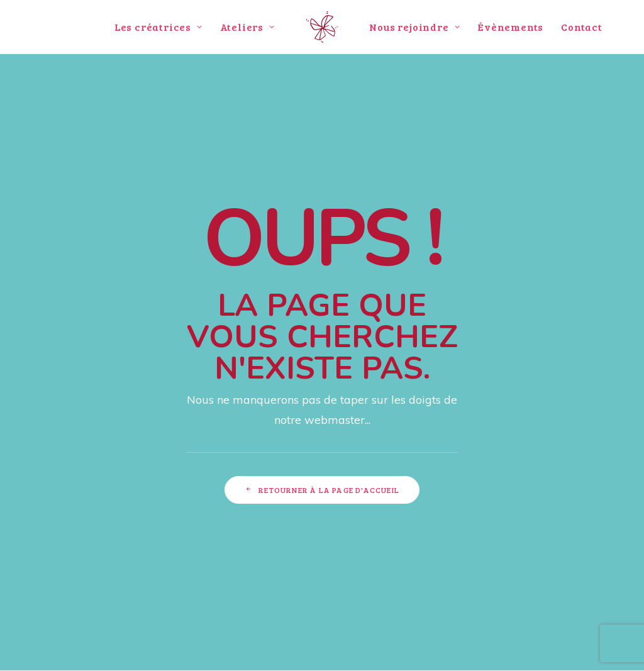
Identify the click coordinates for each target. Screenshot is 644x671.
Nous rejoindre (414, 27)
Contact (582, 27)
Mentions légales (591, 646)
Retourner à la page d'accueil (322, 381)
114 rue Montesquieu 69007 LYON (147, 520)
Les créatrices (158, 27)
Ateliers (247, 27)
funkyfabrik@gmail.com (171, 552)
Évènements (510, 27)
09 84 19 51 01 (188, 536)
